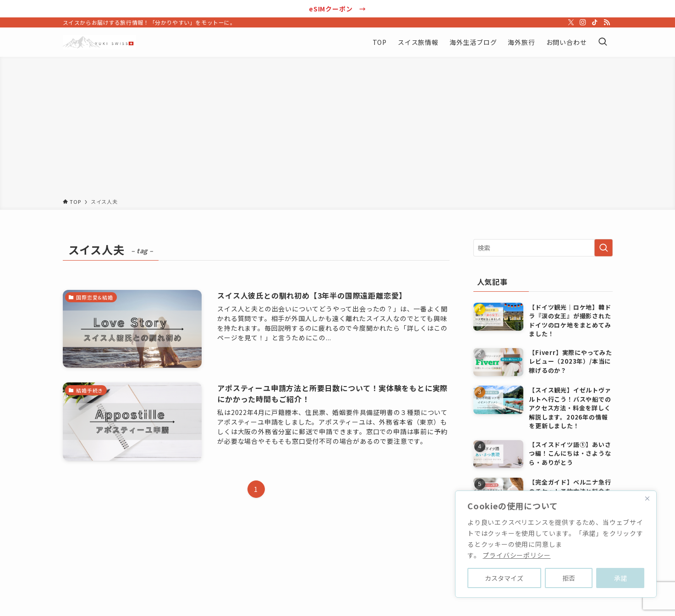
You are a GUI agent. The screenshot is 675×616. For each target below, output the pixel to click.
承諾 (620, 578)
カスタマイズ (504, 578)
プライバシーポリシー (516, 555)
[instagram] (583, 22)
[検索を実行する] (604, 248)
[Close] (647, 498)
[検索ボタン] (603, 42)
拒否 (569, 578)
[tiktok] (595, 22)
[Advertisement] (338, 129)
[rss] (607, 22)
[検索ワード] (543, 248)
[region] (556, 544)
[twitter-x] (571, 22)
